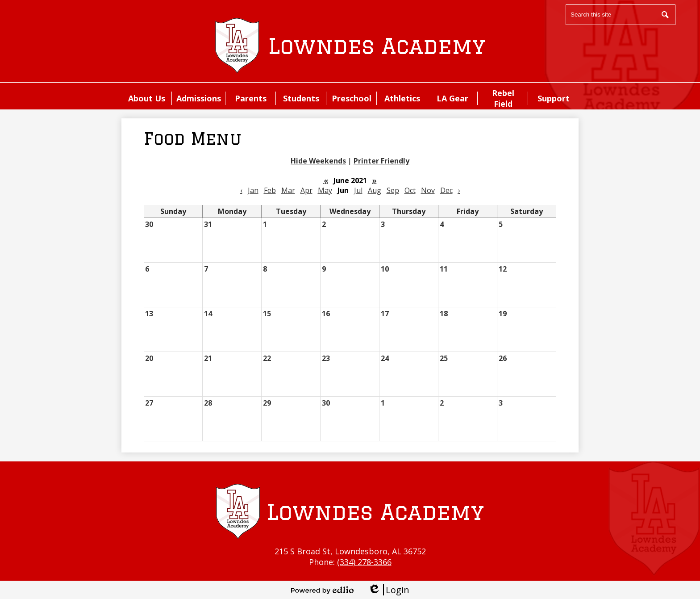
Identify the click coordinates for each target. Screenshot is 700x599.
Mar (288, 190)
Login (389, 590)
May (325, 190)
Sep (393, 190)
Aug (375, 190)
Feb (270, 190)
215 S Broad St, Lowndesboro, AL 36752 (350, 551)
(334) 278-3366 (364, 562)
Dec (446, 190)
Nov (428, 190)
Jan (253, 190)
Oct (410, 190)
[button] (147, 98)
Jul (358, 190)
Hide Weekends (318, 161)
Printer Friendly (381, 161)
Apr (306, 190)
